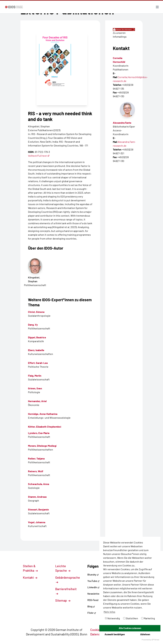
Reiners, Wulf (36, 471)
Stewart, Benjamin (38, 509)
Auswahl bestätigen (115, 634)
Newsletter (94, 594)
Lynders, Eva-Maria (39, 433)
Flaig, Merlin (35, 376)
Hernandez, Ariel (37, 401)
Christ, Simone (36, 312)
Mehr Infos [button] (109, 612)
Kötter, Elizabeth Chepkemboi (45, 427)
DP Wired (155, 640)
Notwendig (112, 618)
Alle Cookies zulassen (130, 628)
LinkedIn (93, 587)
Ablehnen (145, 634)
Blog (91, 606)
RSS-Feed (93, 600)
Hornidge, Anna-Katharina (43, 414)
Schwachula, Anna (39, 484)
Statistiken (131, 618)
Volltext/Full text (39, 156)
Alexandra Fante (122, 123)
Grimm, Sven (35, 388)
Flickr (92, 613)
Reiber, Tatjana (36, 458)
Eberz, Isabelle (36, 350)
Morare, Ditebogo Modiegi (42, 446)
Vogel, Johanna (37, 522)
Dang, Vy (33, 325)
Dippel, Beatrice (37, 337)
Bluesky (93, 574)
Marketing (148, 618)
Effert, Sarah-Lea (38, 363)
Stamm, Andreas (37, 497)
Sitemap (63, 600)
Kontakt (30, 577)
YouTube (93, 581)
